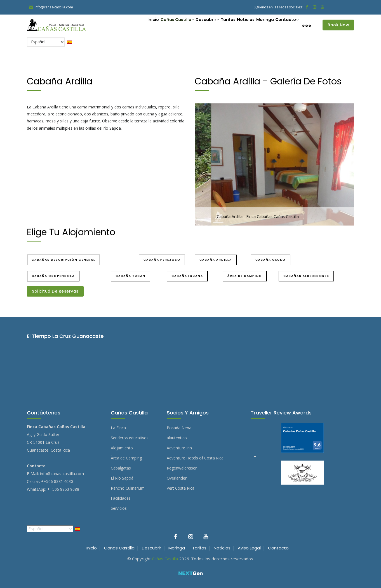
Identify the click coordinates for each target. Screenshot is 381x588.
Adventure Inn (179, 448)
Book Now (338, 25)
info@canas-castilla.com (62, 474)
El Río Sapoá (122, 478)
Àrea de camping (245, 276)
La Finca (118, 428)
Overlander (177, 478)
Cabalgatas (121, 468)
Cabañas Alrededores (306, 276)
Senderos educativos (130, 438)
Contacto (285, 26)
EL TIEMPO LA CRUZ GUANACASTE (190, 367)
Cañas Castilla (159, 26)
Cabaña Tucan (130, 276)
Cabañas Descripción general (63, 260)
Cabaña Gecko (271, 260)
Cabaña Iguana (187, 276)
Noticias (237, 25)
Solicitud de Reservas (55, 291)
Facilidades (121, 498)
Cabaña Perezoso (162, 260)
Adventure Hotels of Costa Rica (195, 458)
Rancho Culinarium (128, 488)
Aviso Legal (249, 548)
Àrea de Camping (126, 458)
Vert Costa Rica (181, 488)
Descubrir (192, 26)
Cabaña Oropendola (53, 276)
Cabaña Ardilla (216, 260)
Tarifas (216, 25)
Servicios (119, 508)
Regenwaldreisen (182, 468)
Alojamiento (122, 448)
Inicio (132, 25)
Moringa (259, 25)
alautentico (177, 438)
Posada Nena (179, 428)
